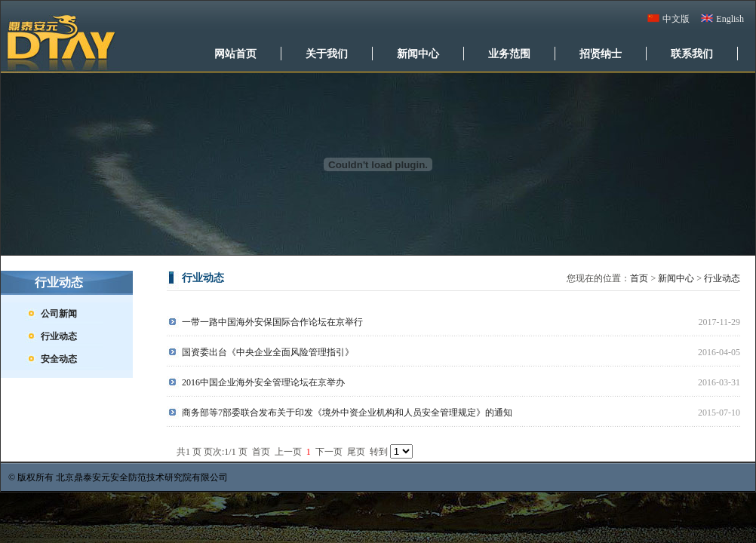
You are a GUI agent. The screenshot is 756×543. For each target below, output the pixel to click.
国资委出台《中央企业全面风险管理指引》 (268, 352)
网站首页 (235, 54)
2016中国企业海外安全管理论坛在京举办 (263, 382)
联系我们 (692, 54)
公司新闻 (59, 314)
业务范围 (509, 54)
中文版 (676, 19)
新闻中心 (418, 54)
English (730, 19)
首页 (639, 278)
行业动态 (59, 336)
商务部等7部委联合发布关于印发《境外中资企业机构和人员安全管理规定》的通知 (347, 413)
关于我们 (327, 54)
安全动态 (59, 359)
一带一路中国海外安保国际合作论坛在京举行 (272, 322)
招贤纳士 (601, 54)
